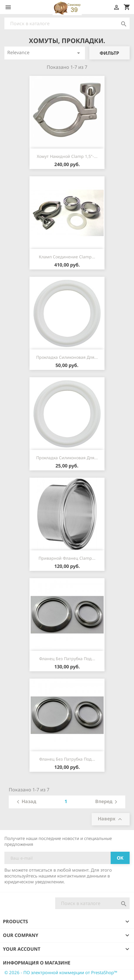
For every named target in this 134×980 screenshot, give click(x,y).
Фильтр (109, 53)
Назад (25, 802)
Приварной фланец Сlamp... (67, 558)
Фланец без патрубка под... (67, 659)
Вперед (107, 802)
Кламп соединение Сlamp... (67, 257)
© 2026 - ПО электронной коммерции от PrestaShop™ (61, 972)
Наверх (111, 819)
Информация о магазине (37, 963)
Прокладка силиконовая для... (67, 357)
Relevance (45, 53)
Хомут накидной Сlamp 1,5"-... (67, 156)
